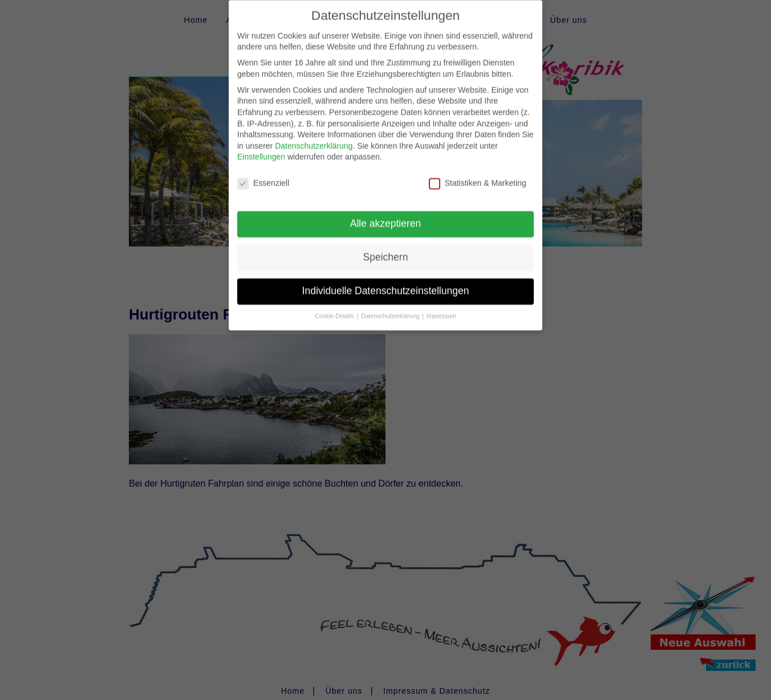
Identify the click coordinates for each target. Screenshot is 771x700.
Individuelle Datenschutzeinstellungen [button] (386, 281)
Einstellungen (261, 148)
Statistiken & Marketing (478, 174)
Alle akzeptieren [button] (386, 214)
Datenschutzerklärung (314, 136)
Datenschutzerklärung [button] (391, 306)
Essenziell (263, 174)
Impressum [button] (441, 306)
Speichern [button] (386, 248)
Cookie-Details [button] (335, 306)
